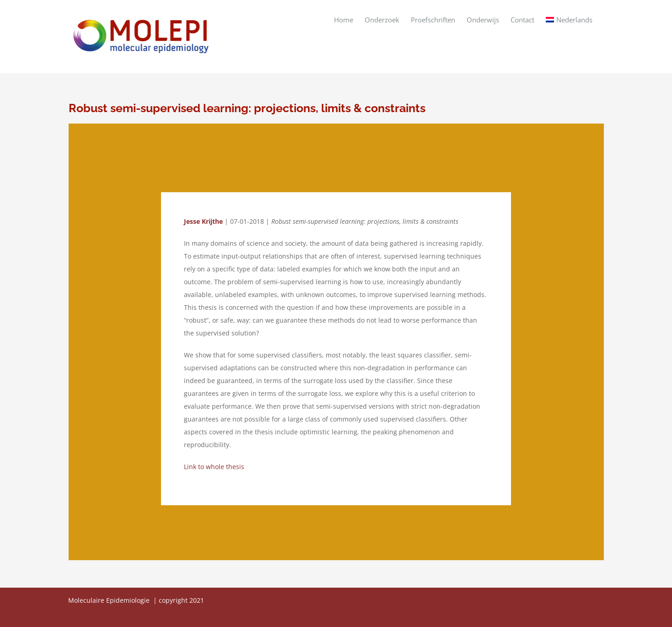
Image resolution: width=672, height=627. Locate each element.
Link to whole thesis (214, 467)
